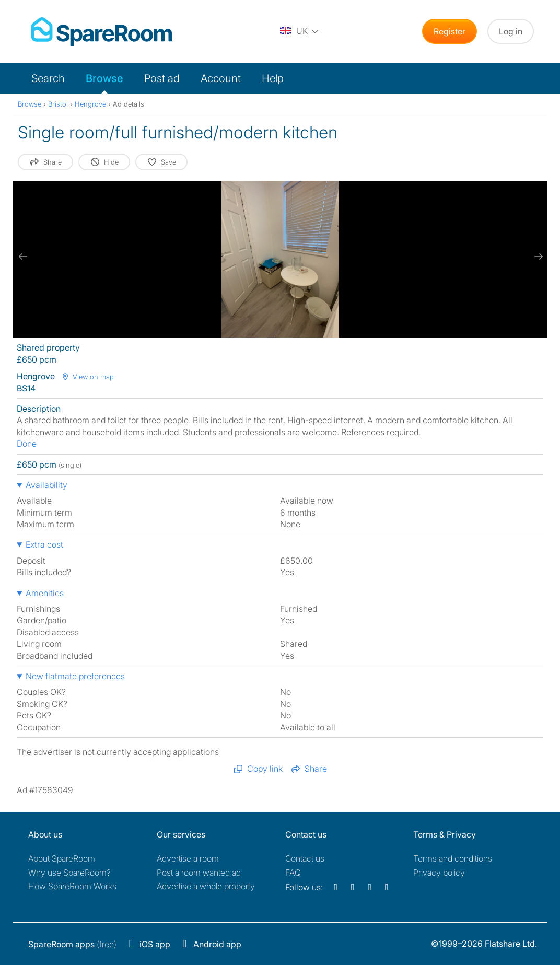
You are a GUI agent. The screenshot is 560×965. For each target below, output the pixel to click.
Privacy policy (439, 873)
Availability (46, 485)
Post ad (162, 78)
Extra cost (44, 544)
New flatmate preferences (75, 676)
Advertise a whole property (206, 886)
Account (221, 78)
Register (450, 31)
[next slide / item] (537, 257)
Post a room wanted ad (199, 873)
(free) (72, 944)
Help (273, 78)
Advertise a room (188, 858)
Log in (511, 31)
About (62, 858)
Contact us (305, 858)
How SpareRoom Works (72, 886)
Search (48, 78)
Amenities (45, 593)
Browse (104, 78)
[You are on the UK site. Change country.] (300, 31)
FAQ (293, 873)
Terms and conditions (453, 858)
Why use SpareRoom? (69, 873)
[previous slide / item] (23, 257)
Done (27, 444)
